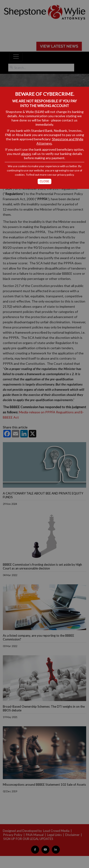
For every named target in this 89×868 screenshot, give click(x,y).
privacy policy (65, 175)
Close (45, 181)
